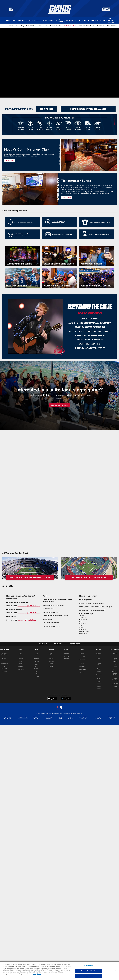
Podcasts (36, 676)
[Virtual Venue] (89, 569)
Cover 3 (21, 658)
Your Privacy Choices (84, 718)
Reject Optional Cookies (89, 971)
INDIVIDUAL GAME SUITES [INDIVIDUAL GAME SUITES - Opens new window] (60, 405)
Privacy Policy (36, 718)
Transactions (82, 669)
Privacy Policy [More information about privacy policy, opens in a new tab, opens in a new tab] (37, 974)
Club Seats (98, 674)
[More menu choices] (79, 20)
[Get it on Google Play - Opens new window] (66, 700)
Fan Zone (5, 671)
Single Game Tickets (98, 670)
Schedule (66, 653)
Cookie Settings (98, 718)
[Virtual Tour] (30, 569)
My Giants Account (49, 718)
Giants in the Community (115, 660)
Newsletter (21, 666)
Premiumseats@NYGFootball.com (29, 606)
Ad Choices (71, 718)
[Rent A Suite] (31, 109)
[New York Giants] (59, 708)
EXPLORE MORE (66, 197)
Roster (82, 653)
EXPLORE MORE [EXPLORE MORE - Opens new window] (9, 160)
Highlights (36, 658)
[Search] (82, 20)
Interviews (36, 661)
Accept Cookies (89, 976)
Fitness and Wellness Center (115, 684)
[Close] (116, 971)
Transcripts (21, 669)
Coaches (82, 656)
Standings (82, 666)
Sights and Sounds (36, 666)
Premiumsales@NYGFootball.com (29, 613)
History (51, 666)
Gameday (51, 658)
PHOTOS (51, 650)
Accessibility (5, 663)
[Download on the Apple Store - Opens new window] (52, 699)
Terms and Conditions (8, 718)
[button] (59, 95)
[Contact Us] (88, 109)
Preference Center (112, 718)
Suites (98, 678)
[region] (59, 971)
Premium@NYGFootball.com (27, 620)
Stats (82, 663)
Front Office (82, 660)
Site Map (61, 718)
